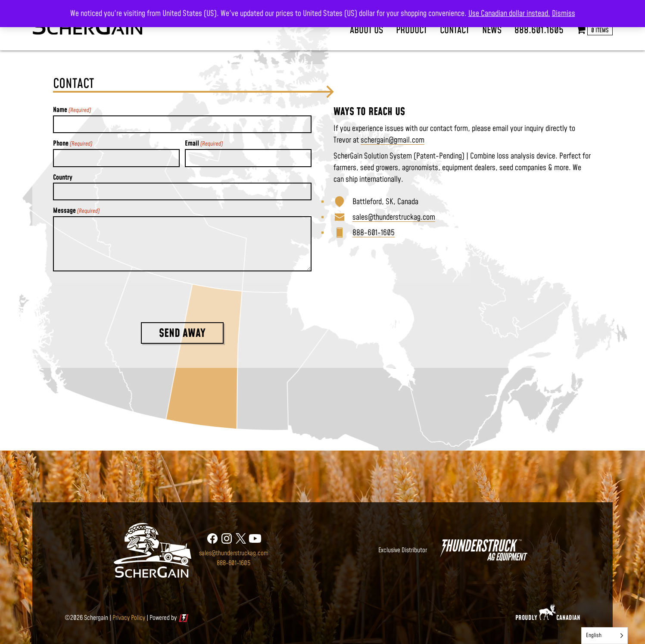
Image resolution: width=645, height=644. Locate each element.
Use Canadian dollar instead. (509, 14)
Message (76, 211)
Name (72, 110)
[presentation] (118, 295)
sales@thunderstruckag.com (394, 217)
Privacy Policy (129, 618)
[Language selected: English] (604, 636)
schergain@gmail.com (393, 140)
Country (63, 177)
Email (204, 144)
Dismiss (564, 14)
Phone (73, 144)
